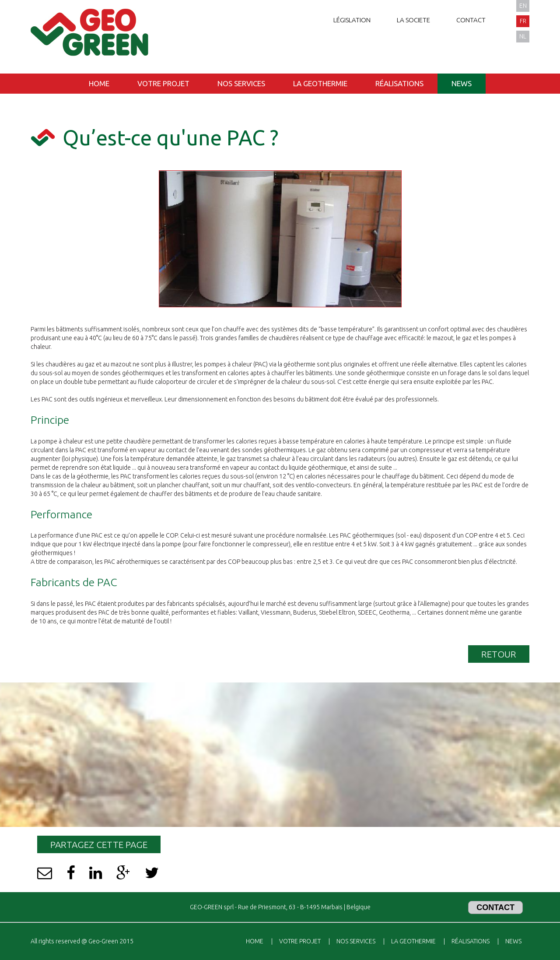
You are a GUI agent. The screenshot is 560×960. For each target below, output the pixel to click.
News (462, 83)
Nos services (241, 83)
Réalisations (399, 83)
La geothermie (320, 83)
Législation (352, 20)
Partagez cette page (99, 844)
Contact (471, 20)
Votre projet (163, 83)
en (523, 6)
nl (523, 36)
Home (99, 83)
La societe (413, 20)
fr (523, 21)
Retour (499, 654)
